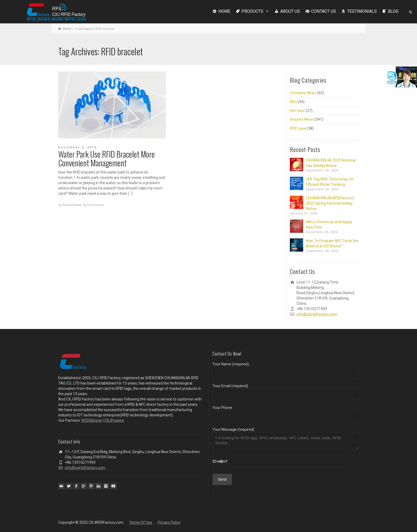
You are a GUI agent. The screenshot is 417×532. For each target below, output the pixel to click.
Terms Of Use (141, 522)
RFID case (298, 128)
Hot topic (297, 111)
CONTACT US (324, 11)
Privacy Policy (169, 522)
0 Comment (95, 205)
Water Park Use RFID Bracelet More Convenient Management (107, 158)
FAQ (293, 102)
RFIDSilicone (92, 420)
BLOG (393, 11)
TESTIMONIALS (362, 11)
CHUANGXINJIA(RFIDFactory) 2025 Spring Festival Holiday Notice (330, 203)
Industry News (72, 205)
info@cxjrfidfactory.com (317, 314)
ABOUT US (290, 11)
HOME (224, 11)
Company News (303, 93)
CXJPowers (114, 420)
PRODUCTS (252, 11)
